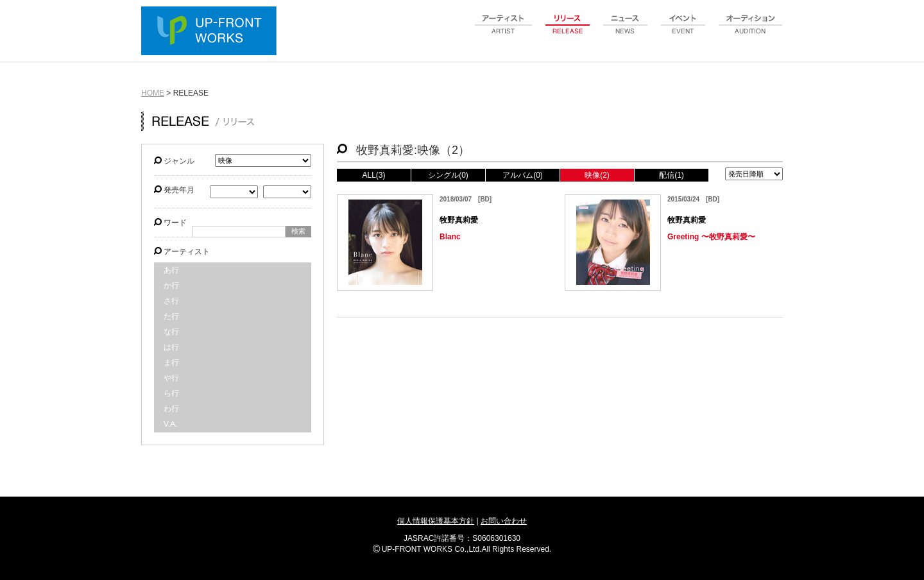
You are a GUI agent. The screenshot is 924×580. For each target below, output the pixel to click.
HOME (153, 93)
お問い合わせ (504, 521)
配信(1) (672, 175)
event (683, 31)
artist (504, 31)
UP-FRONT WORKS (212, 32)
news (626, 31)
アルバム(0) (523, 175)
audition (751, 31)
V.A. (171, 424)
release (568, 31)
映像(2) (597, 175)
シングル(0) (448, 175)
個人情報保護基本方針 (436, 521)
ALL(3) (373, 175)
